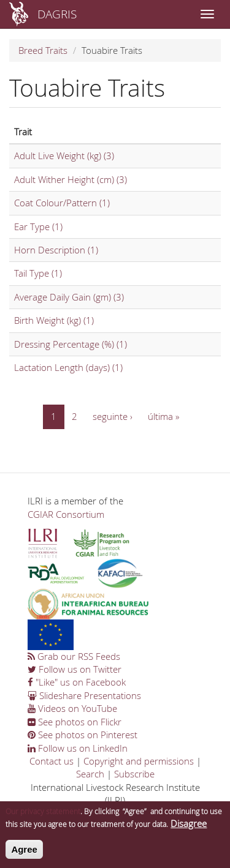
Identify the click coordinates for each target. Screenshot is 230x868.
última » (163, 416)
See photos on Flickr (75, 722)
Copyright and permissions (139, 761)
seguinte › (113, 416)
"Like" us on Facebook (77, 682)
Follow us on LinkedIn (78, 748)
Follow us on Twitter (75, 669)
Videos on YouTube (72, 708)
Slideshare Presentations (84, 695)
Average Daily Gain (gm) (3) (69, 297)
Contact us (52, 761)
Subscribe (134, 774)
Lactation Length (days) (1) (68, 367)
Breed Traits (43, 50)
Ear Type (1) (38, 226)
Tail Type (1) (38, 273)
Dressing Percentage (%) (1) (71, 344)
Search (90, 774)
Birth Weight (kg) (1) (54, 320)
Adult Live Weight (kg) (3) (64, 155)
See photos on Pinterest (82, 735)
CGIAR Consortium (66, 514)
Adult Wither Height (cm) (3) (71, 179)
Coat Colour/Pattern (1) (62, 203)
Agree (24, 849)
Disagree (189, 824)
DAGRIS (57, 14)
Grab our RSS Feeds (74, 656)
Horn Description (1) (56, 250)
